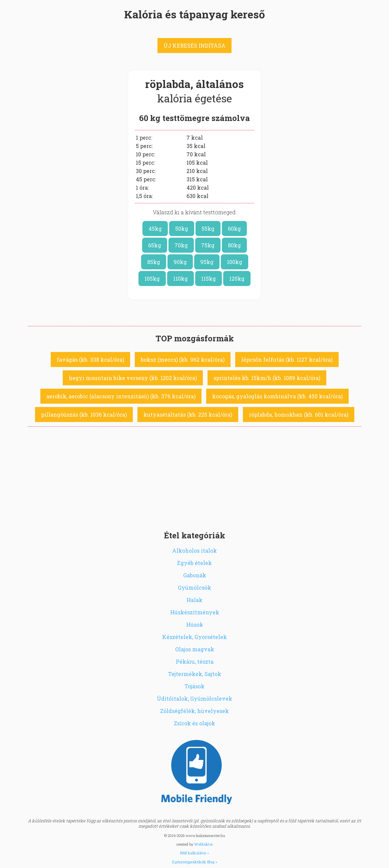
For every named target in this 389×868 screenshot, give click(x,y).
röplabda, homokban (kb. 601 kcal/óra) (299, 414)
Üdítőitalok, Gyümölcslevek (194, 698)
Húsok (195, 624)
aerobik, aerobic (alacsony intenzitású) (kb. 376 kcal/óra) (121, 396)
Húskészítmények (195, 612)
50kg (182, 228)
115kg (209, 278)
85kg (154, 262)
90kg (180, 262)
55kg (208, 228)
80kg (234, 245)
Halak (194, 600)
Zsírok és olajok (194, 723)
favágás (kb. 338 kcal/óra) (90, 359)
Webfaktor (204, 844)
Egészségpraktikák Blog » (195, 862)
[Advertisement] (194, 477)
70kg (181, 245)
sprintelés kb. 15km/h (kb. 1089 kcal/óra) (267, 378)
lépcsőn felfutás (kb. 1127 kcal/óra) (287, 359)
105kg (152, 278)
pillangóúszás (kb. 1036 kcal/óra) (84, 414)
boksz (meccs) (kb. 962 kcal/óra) (183, 359)
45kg (155, 228)
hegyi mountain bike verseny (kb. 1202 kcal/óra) (133, 378)
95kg (207, 262)
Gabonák (195, 575)
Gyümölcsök (194, 587)
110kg (180, 278)
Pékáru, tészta (195, 661)
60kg (234, 228)
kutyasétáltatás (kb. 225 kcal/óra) (188, 414)
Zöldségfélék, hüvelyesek (194, 711)
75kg (208, 245)
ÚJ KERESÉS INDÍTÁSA (194, 45)
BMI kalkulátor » (194, 853)
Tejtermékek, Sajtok (195, 674)
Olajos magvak (195, 649)
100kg (235, 262)
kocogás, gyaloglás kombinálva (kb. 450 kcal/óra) (277, 396)
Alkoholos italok (194, 550)
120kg (237, 278)
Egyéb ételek (194, 563)
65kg (155, 245)
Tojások (194, 686)
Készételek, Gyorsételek (194, 637)
